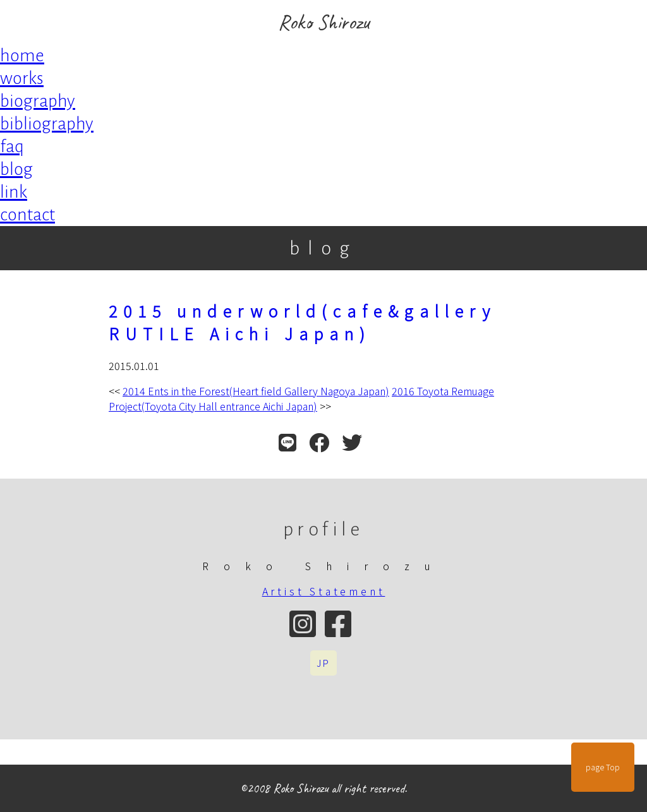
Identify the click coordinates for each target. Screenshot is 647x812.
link (14, 192)
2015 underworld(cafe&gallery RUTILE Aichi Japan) (302, 322)
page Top (603, 767)
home (22, 56)
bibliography (47, 124)
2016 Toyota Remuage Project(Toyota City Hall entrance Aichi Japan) (301, 398)
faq (12, 146)
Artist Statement (324, 591)
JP (323, 663)
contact (27, 215)
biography (38, 101)
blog (16, 169)
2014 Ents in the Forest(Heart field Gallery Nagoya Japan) (256, 391)
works (22, 78)
